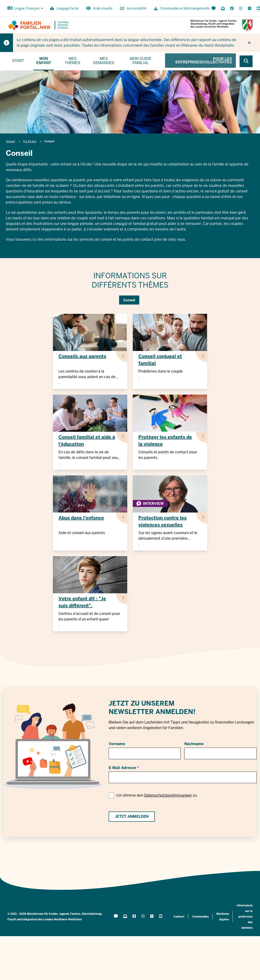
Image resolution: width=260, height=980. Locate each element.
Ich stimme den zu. (157, 795)
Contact (179, 917)
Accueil (10, 141)
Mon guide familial (140, 61)
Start (18, 61)
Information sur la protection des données (245, 917)
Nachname (194, 744)
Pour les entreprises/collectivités (204, 60)
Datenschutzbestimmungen (168, 795)
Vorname (117, 744)
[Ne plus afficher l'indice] (249, 43)
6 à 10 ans (30, 141)
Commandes (200, 917)
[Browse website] (246, 61)
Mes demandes (104, 61)
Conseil (129, 300)
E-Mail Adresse (122, 768)
